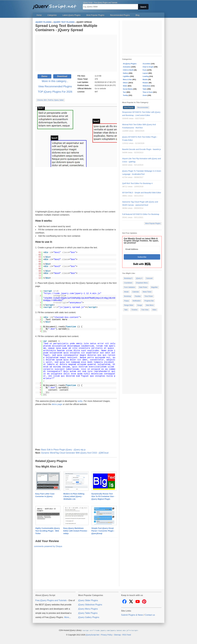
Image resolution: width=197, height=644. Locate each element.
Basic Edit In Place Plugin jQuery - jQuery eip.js (63, 450)
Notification (137, 301)
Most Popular (129, 108)
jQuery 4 (139, 278)
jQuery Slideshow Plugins (90, 605)
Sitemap (117, 635)
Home (39, 15)
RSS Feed (127, 635)
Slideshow (146, 86)
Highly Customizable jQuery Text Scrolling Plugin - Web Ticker (48, 531)
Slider (125, 86)
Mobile (145, 80)
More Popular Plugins (153, 223)
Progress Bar (149, 301)
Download (62, 76)
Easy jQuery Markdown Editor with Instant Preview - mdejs (76, 531)
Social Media (128, 89)
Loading (146, 76)
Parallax (138, 296)
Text (124, 92)
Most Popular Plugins (95, 15)
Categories (52, 15)
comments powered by (48, 546)
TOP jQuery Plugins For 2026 (55, 92)
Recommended (143, 108)
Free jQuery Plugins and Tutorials (56, 5)
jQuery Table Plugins (88, 613)
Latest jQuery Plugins (72, 15)
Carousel (149, 278)
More (67, 617)
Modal (126, 292)
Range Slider (129, 305)
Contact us (150, 615)
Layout (145, 73)
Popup (126, 301)
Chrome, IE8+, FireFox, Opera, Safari (50, 100)
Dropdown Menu (142, 283)
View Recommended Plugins (55, 86)
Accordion (146, 64)
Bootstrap (128, 296)
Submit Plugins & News (132, 615)
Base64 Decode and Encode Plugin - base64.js (141, 149)
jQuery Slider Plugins (88, 600)
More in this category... (55, 81)
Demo (44, 76)
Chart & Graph (148, 67)
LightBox (126, 76)
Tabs (126, 310)
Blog (138, 15)
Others (125, 83)
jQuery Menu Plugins (88, 609)
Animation (127, 67)
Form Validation (130, 287)
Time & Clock (148, 92)
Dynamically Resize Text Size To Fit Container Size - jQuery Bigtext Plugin (103, 496)
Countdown (128, 283)
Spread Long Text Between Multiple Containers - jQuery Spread (66, 28)
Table (145, 89)
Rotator (145, 83)
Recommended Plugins (120, 15)
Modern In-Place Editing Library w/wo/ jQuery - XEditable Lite (74, 496)
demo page (57, 404)
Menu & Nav (127, 80)
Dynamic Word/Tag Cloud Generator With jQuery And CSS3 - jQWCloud (75, 453)
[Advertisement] (76, 53)
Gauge (140, 305)
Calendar (136, 292)
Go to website (100, 89)
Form (145, 70)
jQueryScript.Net (93, 635)
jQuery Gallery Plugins (89, 617)
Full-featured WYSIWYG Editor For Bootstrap (141, 214)
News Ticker (147, 292)
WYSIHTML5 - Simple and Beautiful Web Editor (142, 193)
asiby (80, 401)
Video (154, 310)
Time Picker (149, 296)
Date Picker (143, 287)
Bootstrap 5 (128, 278)
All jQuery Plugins (130, 64)
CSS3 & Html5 (128, 70)
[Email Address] (142, 249)
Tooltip (125, 95)
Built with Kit (142, 264)
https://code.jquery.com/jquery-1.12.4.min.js (72, 294)
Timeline (134, 310)
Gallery (126, 73)
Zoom (145, 95)
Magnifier (154, 287)
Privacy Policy (107, 635)
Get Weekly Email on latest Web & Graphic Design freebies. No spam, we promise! (141, 241)
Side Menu (150, 305)
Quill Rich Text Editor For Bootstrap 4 (137, 183)
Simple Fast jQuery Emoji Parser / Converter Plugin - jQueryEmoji (103, 531)
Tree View (145, 310)
